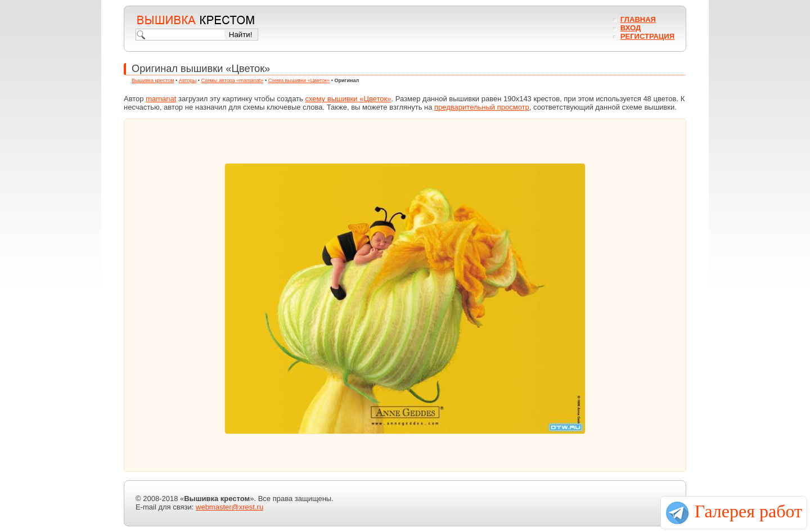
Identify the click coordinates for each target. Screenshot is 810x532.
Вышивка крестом (153, 80)
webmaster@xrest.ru (229, 507)
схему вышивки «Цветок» (348, 99)
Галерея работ (748, 511)
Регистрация (647, 36)
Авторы (188, 80)
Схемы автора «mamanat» (233, 80)
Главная (638, 19)
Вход (631, 28)
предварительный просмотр (482, 107)
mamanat (161, 99)
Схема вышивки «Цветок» (299, 80)
